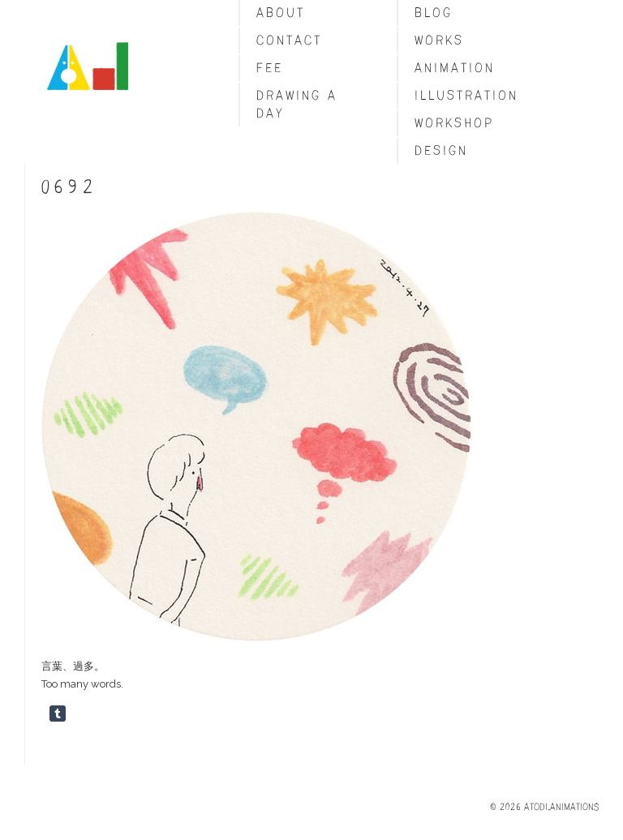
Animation (455, 68)
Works (439, 40)
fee (270, 68)
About (281, 13)
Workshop (454, 123)
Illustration (466, 95)
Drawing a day (297, 104)
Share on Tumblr (58, 714)
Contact (289, 40)
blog (434, 13)
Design (441, 150)
